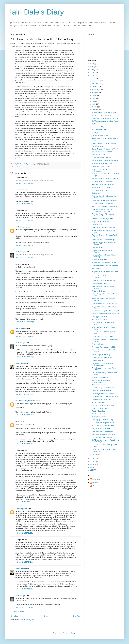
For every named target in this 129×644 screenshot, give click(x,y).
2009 (92, 73)
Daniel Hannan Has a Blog (101, 136)
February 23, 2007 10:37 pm (25, 220)
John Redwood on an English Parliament (105, 314)
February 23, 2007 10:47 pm (25, 322)
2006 (92, 459)
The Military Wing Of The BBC (26, 401)
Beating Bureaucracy (99, 417)
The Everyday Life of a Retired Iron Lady (105, 397)
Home (46, 616)
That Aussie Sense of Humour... (102, 158)
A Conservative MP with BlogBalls (103, 426)
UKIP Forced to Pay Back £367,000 (104, 227)
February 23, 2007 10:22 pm (25, 204)
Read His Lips (96, 268)
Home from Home (98, 146)
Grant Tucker (97, 479)
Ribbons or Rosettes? (99, 402)
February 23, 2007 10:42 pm (25, 245)
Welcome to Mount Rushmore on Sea (104, 303)
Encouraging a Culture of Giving (102, 420)
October (95, 87)
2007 (92, 78)
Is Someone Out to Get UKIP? (102, 164)
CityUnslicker (20, 227)
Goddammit (96, 193)
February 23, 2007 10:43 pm (25, 257)
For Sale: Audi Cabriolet (100, 320)
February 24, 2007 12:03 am (25, 394)
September (96, 90)
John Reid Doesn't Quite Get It (102, 391)
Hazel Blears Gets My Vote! (101, 166)
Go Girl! (94, 124)
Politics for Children (98, 291)
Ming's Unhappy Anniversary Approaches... (101, 381)
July (94, 95)
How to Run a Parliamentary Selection (104, 143)
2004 (92, 464)
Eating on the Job (98, 247)
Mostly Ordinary (21, 329)
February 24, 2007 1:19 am (24, 502)
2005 (92, 461)
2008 (92, 75)
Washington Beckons (99, 385)
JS (93, 486)
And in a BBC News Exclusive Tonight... (105, 207)
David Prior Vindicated (99, 414)
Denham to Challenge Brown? (102, 152)
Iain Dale (95, 482)
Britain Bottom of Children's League (103, 434)
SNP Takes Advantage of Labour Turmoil (105, 121)
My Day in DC (96, 133)
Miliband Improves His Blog (101, 355)
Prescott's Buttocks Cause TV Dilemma (105, 179)
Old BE (18, 422)
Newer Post (14, 616)
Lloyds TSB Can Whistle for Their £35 (104, 201)
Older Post (76, 616)
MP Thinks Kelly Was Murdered (102, 182)
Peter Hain (19, 167)
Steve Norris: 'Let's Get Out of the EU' (104, 263)
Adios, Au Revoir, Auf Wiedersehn (103, 184)
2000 (92, 470)
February (95, 110)
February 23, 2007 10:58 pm (25, 357)
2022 (92, 64)
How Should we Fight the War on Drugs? (105, 311)
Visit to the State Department (101, 115)
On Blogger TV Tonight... (100, 317)
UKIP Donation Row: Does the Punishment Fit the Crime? (102, 210)
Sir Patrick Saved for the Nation (102, 204)
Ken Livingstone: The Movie (101, 428)
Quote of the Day (97, 360)
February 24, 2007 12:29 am (25, 415)
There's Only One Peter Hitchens (103, 358)
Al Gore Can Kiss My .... (100, 130)
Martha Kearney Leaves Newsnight (103, 240)
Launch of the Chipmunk (100, 127)
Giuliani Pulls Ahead (98, 155)
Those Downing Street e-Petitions (103, 388)
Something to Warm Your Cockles (103, 394)
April (94, 104)
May (94, 101)
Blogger (73, 633)
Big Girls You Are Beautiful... (101, 377)
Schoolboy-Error (21, 509)
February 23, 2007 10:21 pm (25, 183)
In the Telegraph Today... (100, 284)
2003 (92, 467)
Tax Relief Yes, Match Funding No (103, 405)
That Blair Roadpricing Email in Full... (104, 281)
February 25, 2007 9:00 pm (24, 608)
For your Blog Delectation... (101, 222)
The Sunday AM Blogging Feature (103, 423)
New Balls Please (98, 225)
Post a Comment (19, 612)
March (94, 107)
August (95, 92)
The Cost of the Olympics (100, 190)
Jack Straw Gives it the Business (103, 431)
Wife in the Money (98, 344)
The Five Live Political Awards (102, 437)
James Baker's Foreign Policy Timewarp (105, 118)
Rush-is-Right (20, 252)
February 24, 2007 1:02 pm (24, 562)
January (95, 455)
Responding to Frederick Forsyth (103, 187)
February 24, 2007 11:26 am (25, 533)
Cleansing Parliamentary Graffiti (102, 219)
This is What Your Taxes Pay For (103, 337)
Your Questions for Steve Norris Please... (105, 265)
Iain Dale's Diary (37, 12)
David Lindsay (21, 364)
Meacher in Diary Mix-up (100, 260)
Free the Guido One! (99, 411)
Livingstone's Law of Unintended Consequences (102, 364)
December (96, 81)
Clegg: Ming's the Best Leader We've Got (105, 149)
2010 (92, 70)
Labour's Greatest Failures (101, 408)
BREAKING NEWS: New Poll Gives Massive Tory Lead (104, 300)
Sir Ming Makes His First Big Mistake (104, 112)
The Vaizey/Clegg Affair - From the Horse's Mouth (103, 215)
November (96, 84)
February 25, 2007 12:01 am (25, 589)
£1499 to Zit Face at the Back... (102, 399)
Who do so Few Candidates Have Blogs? (105, 161)
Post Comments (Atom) (27, 620)
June (94, 98)
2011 (92, 67)
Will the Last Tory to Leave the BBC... (104, 347)
